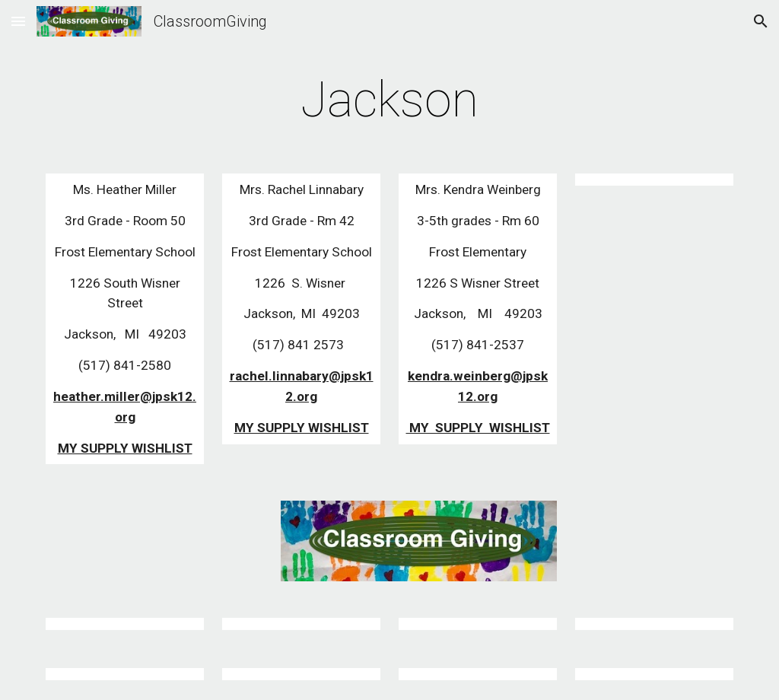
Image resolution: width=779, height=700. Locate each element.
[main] (389, 100)
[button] (18, 21)
